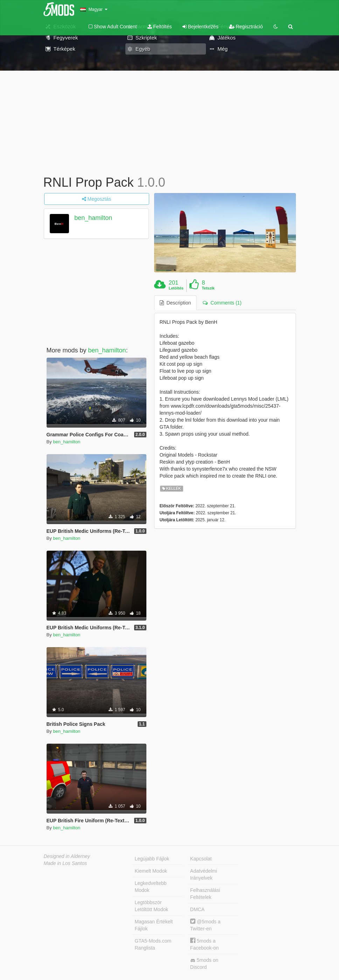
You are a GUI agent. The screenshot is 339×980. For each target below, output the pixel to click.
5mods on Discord (204, 964)
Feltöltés (160, 27)
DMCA (197, 909)
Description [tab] (175, 303)
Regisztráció (246, 27)
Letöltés (176, 288)
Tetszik (208, 288)
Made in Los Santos (65, 863)
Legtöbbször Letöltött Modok (152, 906)
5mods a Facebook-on (205, 944)
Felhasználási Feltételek (205, 894)
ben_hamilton (93, 218)
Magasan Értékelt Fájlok (154, 925)
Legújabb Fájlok (152, 859)
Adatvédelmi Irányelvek (204, 874)
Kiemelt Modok (151, 871)
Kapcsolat (201, 859)
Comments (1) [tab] (222, 303)
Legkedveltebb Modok (151, 887)
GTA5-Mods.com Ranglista (153, 944)
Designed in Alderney (67, 856)
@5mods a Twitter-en (205, 925)
